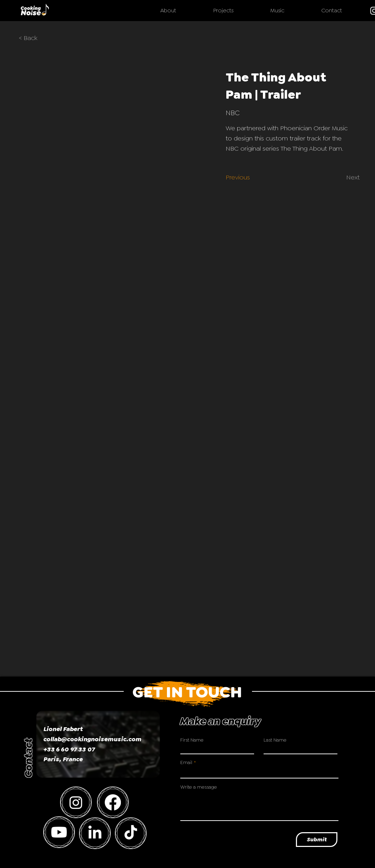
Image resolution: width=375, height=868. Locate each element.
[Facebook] (113, 802)
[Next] (349, 177)
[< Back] (33, 38)
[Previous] (240, 177)
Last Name (275, 740)
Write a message (199, 787)
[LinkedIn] (95, 833)
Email (186, 762)
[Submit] (317, 840)
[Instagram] (76, 802)
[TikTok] (131, 833)
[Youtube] (59, 832)
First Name (192, 740)
